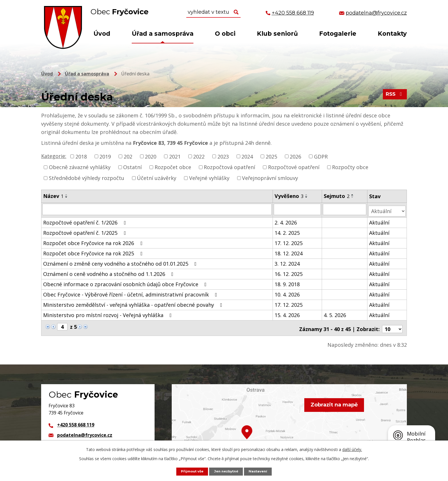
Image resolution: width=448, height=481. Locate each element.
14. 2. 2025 (287, 231)
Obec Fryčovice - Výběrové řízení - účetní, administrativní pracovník (131, 292)
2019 (105, 156)
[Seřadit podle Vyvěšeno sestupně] (307, 197)
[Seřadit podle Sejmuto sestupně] (353, 197)
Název (53, 196)
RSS (394, 96)
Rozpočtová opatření (229, 167)
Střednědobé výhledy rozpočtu (87, 178)
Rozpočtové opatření (294, 167)
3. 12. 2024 (287, 262)
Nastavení (261, 471)
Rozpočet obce (173, 167)
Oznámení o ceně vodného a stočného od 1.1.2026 (109, 272)
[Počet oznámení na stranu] (392, 325)
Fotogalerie (338, 34)
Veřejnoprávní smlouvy (270, 178)
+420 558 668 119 (76, 421)
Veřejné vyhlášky (209, 178)
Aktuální (380, 221)
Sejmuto (337, 196)
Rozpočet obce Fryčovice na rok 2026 (94, 241)
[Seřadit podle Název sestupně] (67, 197)
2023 (223, 156)
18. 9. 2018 (287, 282)
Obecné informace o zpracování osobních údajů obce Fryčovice (126, 282)
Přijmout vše (190, 471)
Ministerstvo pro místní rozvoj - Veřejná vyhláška (109, 313)
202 (128, 156)
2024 (247, 156)
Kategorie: (54, 156)
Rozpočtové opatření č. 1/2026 (86, 221)
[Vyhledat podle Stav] (387, 209)
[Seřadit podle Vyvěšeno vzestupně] (307, 195)
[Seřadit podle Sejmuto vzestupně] (353, 195)
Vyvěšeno (289, 196)
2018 (81, 156)
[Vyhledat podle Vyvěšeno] (298, 209)
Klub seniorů (277, 34)
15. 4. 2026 (287, 313)
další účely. (352, 449)
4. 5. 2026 (335, 313)
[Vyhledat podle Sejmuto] (345, 209)
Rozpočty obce (350, 167)
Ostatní (132, 167)
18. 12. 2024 (289, 251)
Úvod (102, 34)
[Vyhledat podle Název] (157, 209)
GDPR (321, 156)
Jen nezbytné (227, 471)
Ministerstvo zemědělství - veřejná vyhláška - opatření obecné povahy (134, 303)
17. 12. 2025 (289, 241)
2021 (175, 156)
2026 (295, 156)
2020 (151, 156)
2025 (271, 156)
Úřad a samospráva (163, 34)
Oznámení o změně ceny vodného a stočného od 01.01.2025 (121, 262)
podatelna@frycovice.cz (85, 431)
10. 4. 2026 (287, 292)
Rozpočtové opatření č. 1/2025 (86, 231)
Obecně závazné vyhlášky (80, 167)
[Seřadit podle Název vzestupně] (67, 195)
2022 (199, 156)
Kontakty (392, 34)
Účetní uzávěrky (157, 178)
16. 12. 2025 (289, 272)
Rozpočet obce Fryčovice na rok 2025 (94, 251)
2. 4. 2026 (286, 221)
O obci (225, 34)
